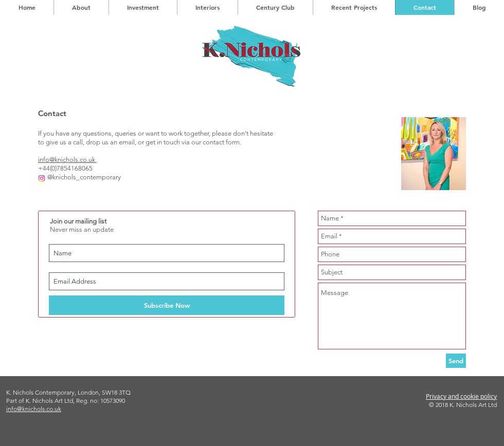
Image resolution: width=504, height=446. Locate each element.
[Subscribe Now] (167, 305)
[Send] (456, 361)
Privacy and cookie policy (461, 396)
